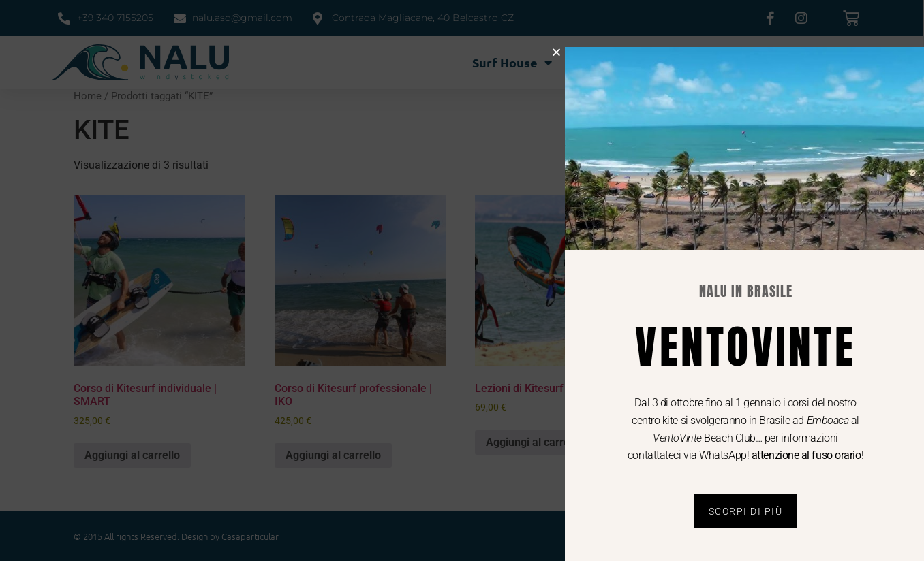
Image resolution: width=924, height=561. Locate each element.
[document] (462, 280)
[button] (578, 52)
